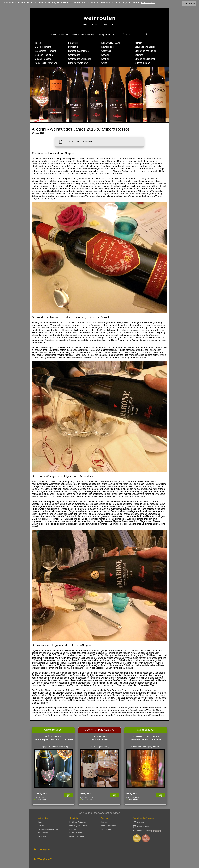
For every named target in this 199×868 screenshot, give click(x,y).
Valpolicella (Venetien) (46, 63)
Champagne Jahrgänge (80, 59)
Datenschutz (106, 829)
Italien (38, 43)
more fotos (139, 822)
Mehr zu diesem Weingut (80, 141)
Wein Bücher (43, 833)
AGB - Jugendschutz (109, 826)
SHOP (61, 34)
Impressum (106, 822)
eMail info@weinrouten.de (48, 829)
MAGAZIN (109, 34)
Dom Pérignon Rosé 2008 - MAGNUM (53, 740)
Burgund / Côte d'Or (78, 63)
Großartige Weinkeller (145, 51)
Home (40, 822)
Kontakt (138, 43)
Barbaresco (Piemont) (46, 51)
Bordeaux (73, 47)
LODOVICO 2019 (99, 740)
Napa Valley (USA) (110, 43)
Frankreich (73, 43)
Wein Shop (42, 836)
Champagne (74, 55)
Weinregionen (44, 850)
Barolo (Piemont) (43, 47)
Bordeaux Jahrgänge (78, 51)
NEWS (99, 34)
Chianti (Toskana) (44, 59)
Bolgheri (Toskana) (44, 55)
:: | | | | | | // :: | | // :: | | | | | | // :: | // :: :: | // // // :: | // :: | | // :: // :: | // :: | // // (99, 849)
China (104, 63)
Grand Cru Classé (77, 836)
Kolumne (139, 55)
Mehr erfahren (148, 3)
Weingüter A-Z (44, 859)
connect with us (141, 827)
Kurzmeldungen (142, 63)
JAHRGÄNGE (88, 34)
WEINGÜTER (73, 34)
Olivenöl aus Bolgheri (145, 59)
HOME (53, 34)
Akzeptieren (189, 4)
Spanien (105, 59)
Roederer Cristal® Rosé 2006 (146, 740)
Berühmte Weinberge (145, 47)
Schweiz (105, 55)
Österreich (106, 51)
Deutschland (107, 47)
